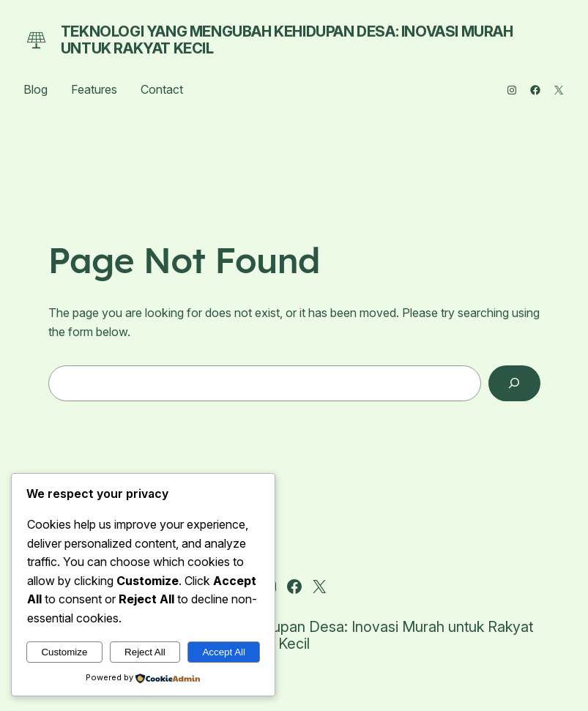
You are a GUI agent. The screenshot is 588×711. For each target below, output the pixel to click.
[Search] (514, 383)
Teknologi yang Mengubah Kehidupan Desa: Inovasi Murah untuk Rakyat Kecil (287, 40)
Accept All (224, 652)
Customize (64, 652)
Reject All (145, 652)
